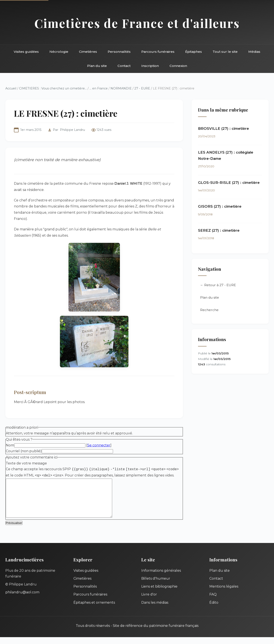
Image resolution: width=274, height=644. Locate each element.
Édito (214, 609)
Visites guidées (26, 52)
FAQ (213, 601)
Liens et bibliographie (159, 593)
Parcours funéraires (158, 52)
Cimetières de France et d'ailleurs (137, 23)
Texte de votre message (26, 463)
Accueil (11, 88)
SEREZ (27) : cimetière (219, 230)
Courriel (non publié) (24, 451)
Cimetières (88, 52)
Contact (124, 66)
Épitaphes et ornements (94, 609)
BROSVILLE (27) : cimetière (223, 128)
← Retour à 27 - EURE (218, 285)
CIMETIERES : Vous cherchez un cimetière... (53, 88)
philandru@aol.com (22, 599)
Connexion (178, 66)
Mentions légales (224, 593)
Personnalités (119, 52)
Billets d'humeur (156, 585)
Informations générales (161, 577)
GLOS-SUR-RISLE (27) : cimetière (229, 183)
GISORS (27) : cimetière (220, 206)
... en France (99, 88)
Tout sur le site (225, 52)
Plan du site (97, 66)
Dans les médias (155, 609)
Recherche (209, 310)
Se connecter (99, 445)
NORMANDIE (121, 88)
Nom (10, 445)
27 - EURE (142, 88)
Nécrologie (59, 52)
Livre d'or (149, 601)
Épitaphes (194, 52)
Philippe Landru (72, 130)
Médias (254, 52)
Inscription (150, 66)
